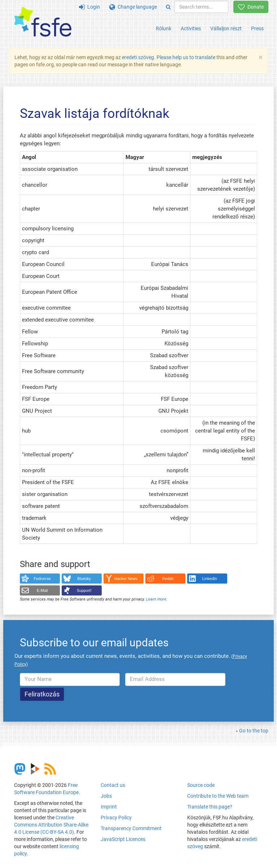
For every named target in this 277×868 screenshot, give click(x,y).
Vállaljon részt (226, 28)
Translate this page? (210, 807)
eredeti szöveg (138, 57)
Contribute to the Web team (218, 796)
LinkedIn (210, 579)
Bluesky (84, 579)
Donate (251, 7)
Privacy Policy (116, 818)
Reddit (168, 579)
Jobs (106, 796)
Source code (201, 785)
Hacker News (126, 579)
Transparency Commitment (131, 828)
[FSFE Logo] (43, 22)
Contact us (113, 785)
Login (89, 7)
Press (257, 28)
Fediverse (42, 579)
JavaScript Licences (123, 839)
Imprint (109, 807)
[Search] (168, 7)
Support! (84, 590)
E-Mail (42, 590)
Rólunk (164, 28)
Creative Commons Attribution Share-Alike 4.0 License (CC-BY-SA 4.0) (51, 825)
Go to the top (254, 731)
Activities (191, 28)
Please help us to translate (186, 57)
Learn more (156, 599)
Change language (133, 7)
